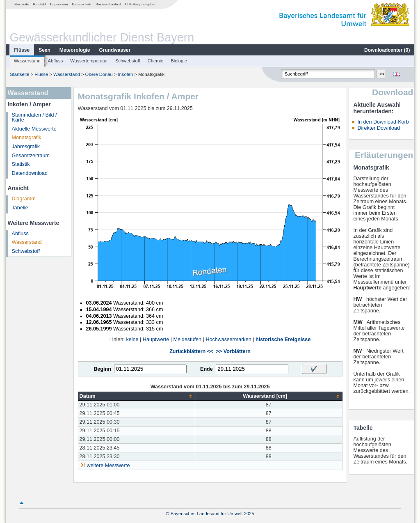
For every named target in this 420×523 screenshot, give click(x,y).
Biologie (179, 61)
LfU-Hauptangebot (140, 4)
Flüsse (22, 50)
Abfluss (56, 61)
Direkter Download (379, 128)
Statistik (21, 164)
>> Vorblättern (233, 351)
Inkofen (126, 74)
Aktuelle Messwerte (34, 129)
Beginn (102, 369)
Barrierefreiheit (108, 4)
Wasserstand (27, 61)
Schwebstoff (128, 61)
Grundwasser (115, 50)
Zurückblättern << (191, 351)
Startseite (21, 4)
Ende (207, 369)
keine (132, 339)
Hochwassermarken (228, 339)
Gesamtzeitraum (31, 156)
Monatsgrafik (27, 138)
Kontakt (40, 4)
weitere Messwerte (108, 466)
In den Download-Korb (383, 122)
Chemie (156, 61)
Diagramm (24, 199)
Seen (45, 50)
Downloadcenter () (387, 50)
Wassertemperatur (89, 61)
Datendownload (30, 173)
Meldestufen (187, 339)
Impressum (59, 4)
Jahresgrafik (26, 147)
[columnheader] (136, 396)
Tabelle (20, 208)
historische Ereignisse (283, 339)
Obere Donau (99, 74)
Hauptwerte (156, 339)
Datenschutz (82, 4)
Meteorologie (75, 50)
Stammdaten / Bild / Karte (34, 118)
